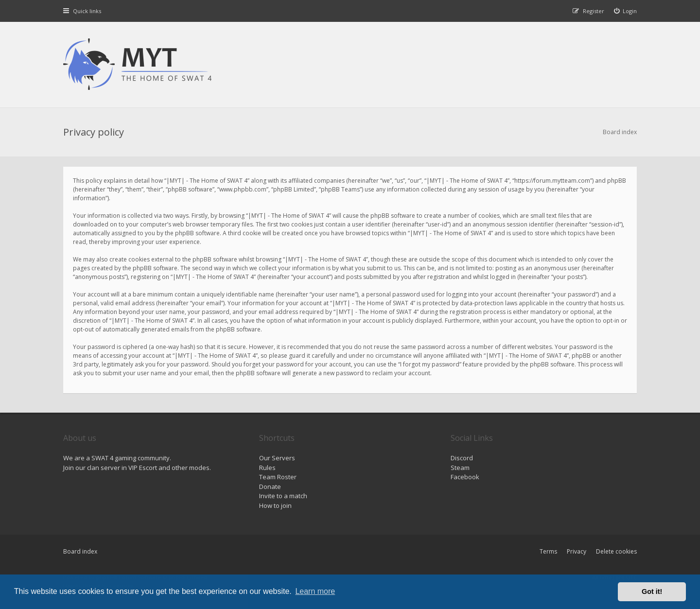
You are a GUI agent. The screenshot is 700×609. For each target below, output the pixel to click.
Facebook (465, 477)
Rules (267, 468)
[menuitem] (626, 11)
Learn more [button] (315, 591)
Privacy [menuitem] (577, 551)
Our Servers (277, 458)
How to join (275, 505)
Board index (80, 551)
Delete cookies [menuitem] (616, 551)
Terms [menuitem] (548, 551)
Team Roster (278, 477)
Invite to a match (283, 496)
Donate (270, 487)
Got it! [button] (652, 592)
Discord (462, 458)
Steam (460, 468)
